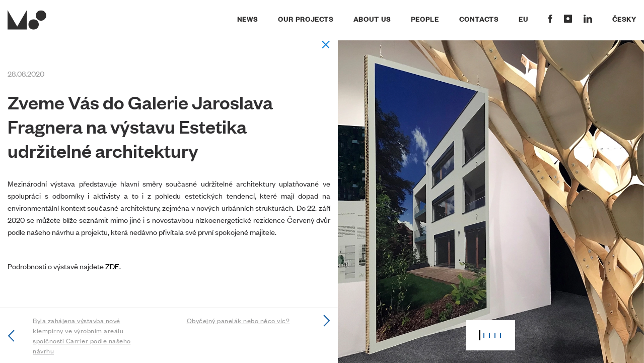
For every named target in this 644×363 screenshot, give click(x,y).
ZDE (112, 266)
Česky (624, 19)
